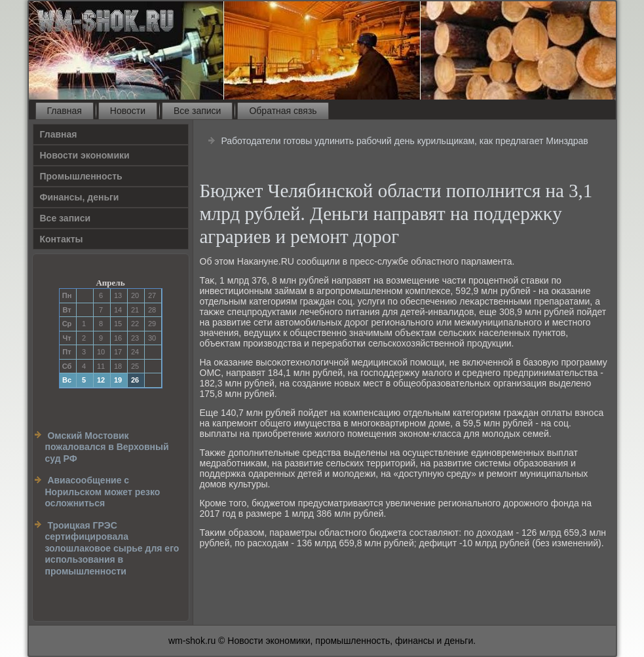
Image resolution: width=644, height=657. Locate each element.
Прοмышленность (81, 176)
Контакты (62, 239)
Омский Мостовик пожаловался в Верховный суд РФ (107, 447)
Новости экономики (85, 155)
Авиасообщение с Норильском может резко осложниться (103, 492)
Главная (65, 111)
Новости (128, 111)
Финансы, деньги (80, 197)
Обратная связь (283, 111)
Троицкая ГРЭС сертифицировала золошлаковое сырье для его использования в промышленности (112, 548)
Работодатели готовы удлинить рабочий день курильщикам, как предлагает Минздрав (404, 141)
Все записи (197, 111)
